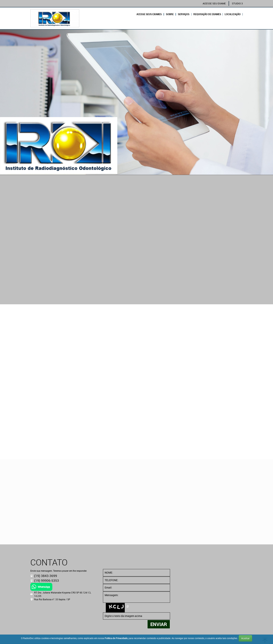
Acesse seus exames (149, 14)
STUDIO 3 (237, 4)
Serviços (184, 14)
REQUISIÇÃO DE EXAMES (207, 14)
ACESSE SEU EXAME (214, 4)
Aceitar (245, 638)
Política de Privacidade (116, 638)
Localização (233, 14)
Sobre (170, 14)
